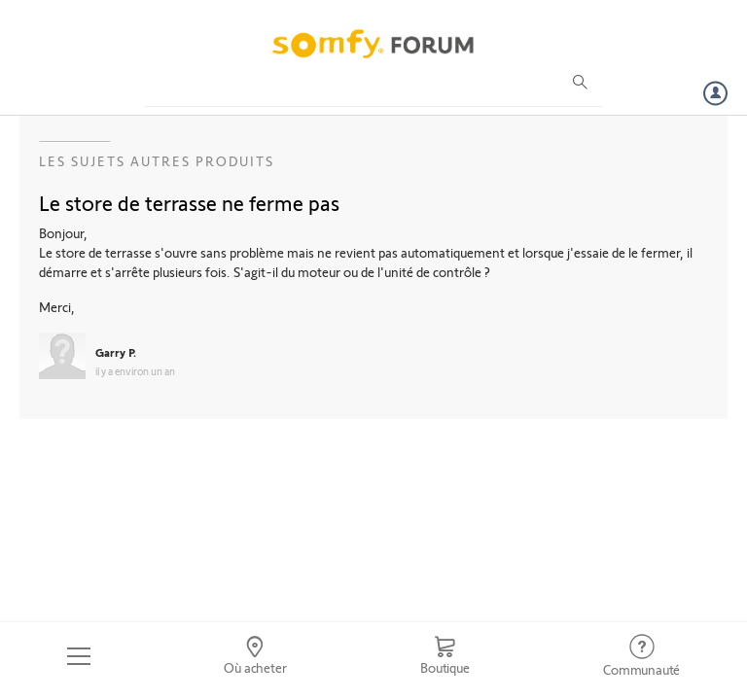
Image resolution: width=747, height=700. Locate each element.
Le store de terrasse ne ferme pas (189, 202)
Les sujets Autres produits (157, 161)
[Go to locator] (256, 656)
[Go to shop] (445, 656)
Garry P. (116, 352)
